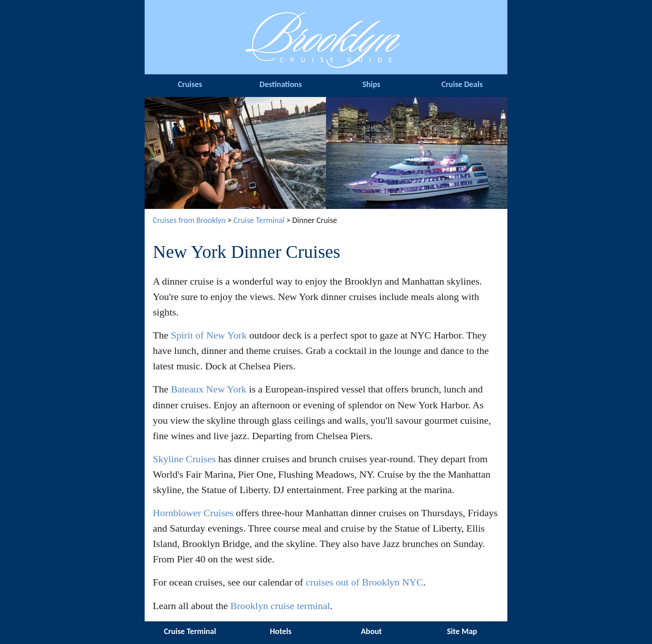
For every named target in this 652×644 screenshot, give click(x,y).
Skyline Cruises (184, 459)
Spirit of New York (209, 335)
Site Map (462, 631)
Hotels (281, 631)
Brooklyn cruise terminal (280, 606)
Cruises (190, 84)
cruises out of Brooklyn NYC (364, 582)
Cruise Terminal (259, 220)
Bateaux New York (209, 389)
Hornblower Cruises (193, 513)
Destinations (280, 84)
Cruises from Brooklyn (189, 220)
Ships (371, 84)
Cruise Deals (462, 84)
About (371, 631)
